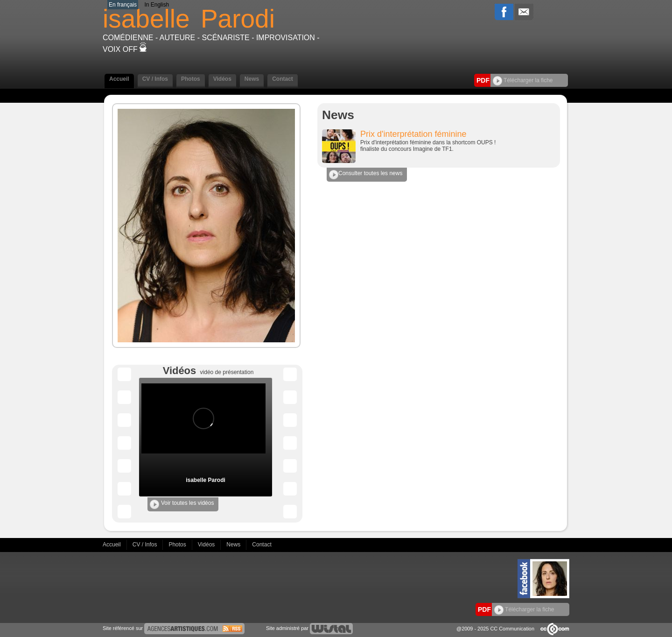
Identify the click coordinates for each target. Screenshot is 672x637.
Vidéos (222, 79)
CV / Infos (155, 79)
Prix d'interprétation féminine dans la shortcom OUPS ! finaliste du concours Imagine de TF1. (428, 146)
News (252, 79)
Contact (283, 79)
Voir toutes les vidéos (182, 504)
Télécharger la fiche (523, 80)
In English (157, 5)
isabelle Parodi (206, 480)
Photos (191, 79)
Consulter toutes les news (366, 175)
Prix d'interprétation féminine (413, 134)
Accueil (119, 79)
